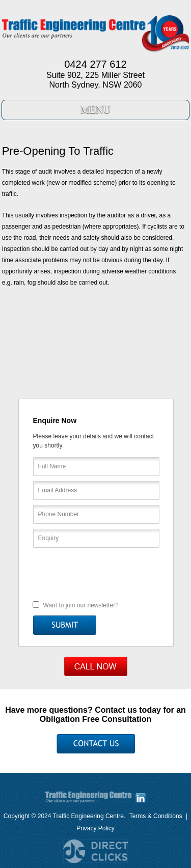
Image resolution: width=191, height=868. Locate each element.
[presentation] (97, 573)
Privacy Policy (95, 828)
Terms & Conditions (156, 816)
